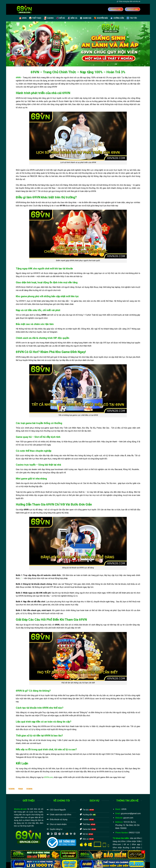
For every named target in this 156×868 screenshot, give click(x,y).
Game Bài (86, 18)
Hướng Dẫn (117, 18)
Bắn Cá (72, 18)
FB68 (20, 789)
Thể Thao (35, 18)
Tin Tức (132, 18)
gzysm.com (128, 818)
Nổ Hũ (61, 18)
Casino (49, 18)
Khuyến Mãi (101, 18)
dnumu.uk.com (20, 809)
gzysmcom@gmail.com (131, 813)
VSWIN (12, 789)
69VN (23, 18)
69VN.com (49, 777)
